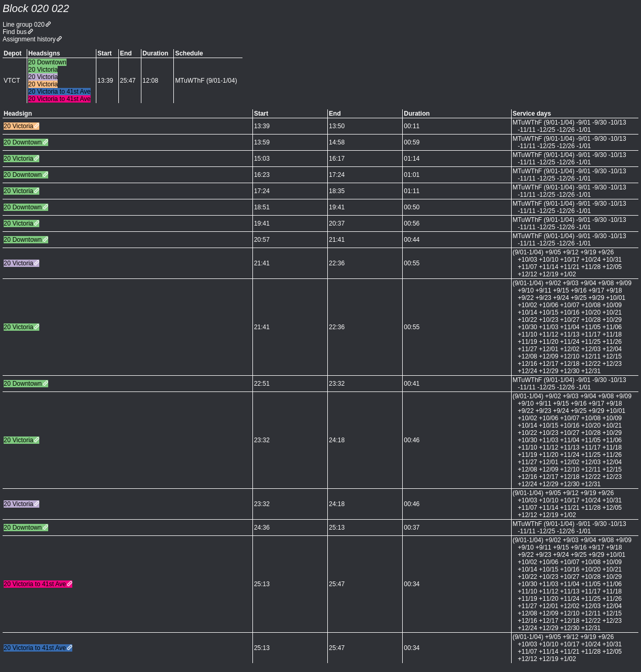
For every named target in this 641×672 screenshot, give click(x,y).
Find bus (15, 32)
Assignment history (29, 39)
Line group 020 (24, 25)
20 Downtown (23, 142)
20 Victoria (18, 126)
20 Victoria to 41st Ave (35, 584)
